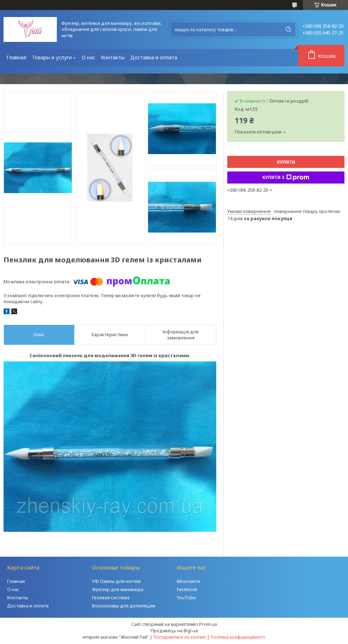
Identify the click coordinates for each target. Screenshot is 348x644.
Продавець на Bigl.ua (174, 631)
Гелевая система (111, 597)
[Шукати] (288, 29)
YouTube (186, 597)
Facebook (187, 589)
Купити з (286, 178)
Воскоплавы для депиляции (124, 606)
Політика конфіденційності (238, 637)
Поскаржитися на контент (180, 637)
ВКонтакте (189, 581)
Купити (286, 162)
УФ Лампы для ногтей (116, 581)
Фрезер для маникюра (118, 589)
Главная (16, 57)
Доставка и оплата (154, 57)
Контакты (113, 57)
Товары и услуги (52, 57)
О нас (88, 57)
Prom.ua (208, 624)
